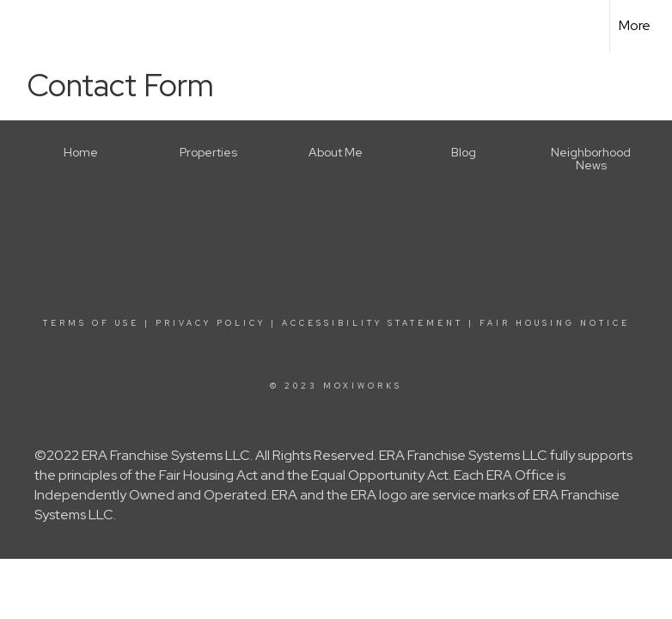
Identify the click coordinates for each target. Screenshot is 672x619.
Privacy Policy (211, 323)
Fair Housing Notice (555, 323)
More (635, 25)
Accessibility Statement (373, 323)
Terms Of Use (91, 323)
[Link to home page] (22, 26)
